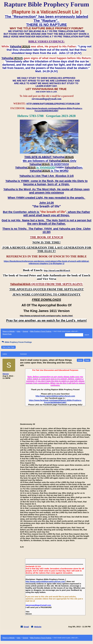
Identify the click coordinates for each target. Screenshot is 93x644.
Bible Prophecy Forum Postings (41, 331)
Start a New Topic (8, 347)
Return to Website (9, 331)
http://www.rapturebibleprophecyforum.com (55, 396)
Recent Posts (7, 334)
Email (26, 627)
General (25, 331)
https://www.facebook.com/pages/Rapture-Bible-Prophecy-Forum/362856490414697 (55, 401)
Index (19, 331)
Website (38, 627)
